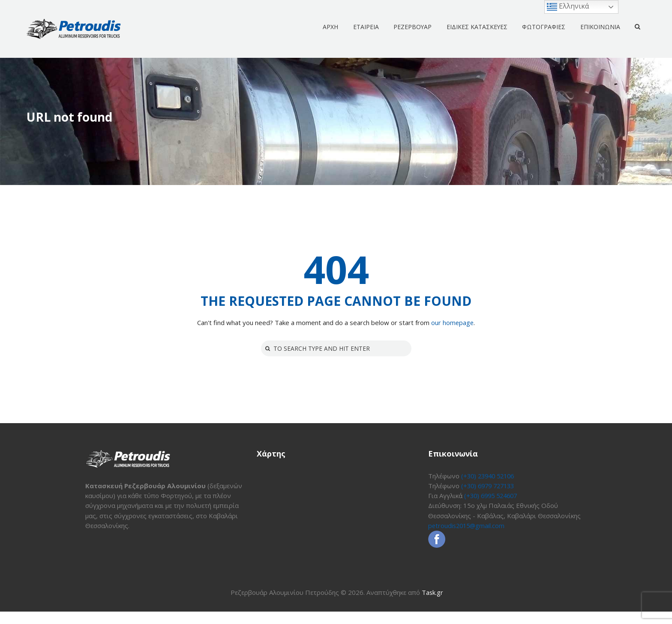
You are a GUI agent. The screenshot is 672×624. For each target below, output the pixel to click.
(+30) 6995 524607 (493, 496)
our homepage (452, 322)
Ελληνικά (568, 7)
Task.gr (433, 605)
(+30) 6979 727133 (490, 486)
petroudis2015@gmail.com (468, 526)
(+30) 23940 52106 (490, 476)
